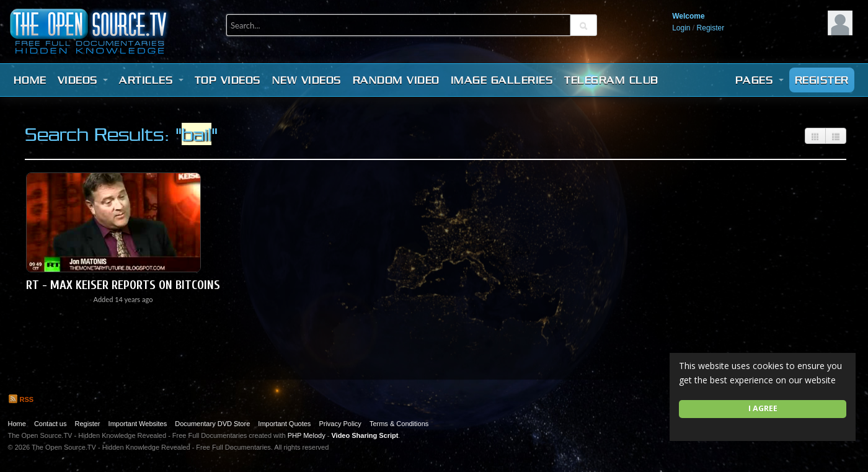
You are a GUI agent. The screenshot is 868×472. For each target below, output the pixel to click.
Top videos (228, 80)
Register (711, 28)
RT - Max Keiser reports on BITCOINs (123, 285)
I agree (763, 408)
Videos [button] (83, 80)
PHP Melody (307, 435)
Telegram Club (611, 80)
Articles (151, 80)
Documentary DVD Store (212, 424)
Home (30, 80)
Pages (759, 80)
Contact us (51, 424)
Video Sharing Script (365, 435)
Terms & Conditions (399, 424)
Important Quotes (284, 424)
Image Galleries (502, 80)
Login (681, 28)
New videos (307, 80)
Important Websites (138, 424)
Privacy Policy (340, 424)
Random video (396, 80)
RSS (21, 399)
